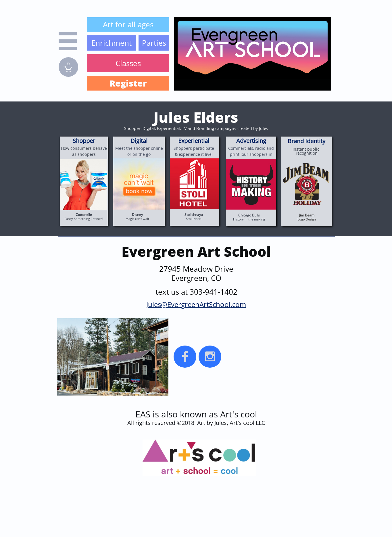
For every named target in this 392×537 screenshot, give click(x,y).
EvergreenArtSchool (199, 304)
